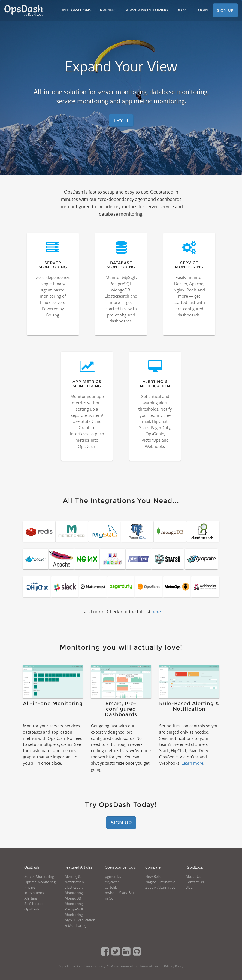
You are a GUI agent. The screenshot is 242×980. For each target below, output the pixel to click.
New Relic (153, 877)
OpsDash (24, 10)
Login (202, 10)
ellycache (112, 882)
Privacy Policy (174, 967)
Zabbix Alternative (160, 887)
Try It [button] (121, 120)
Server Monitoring (146, 10)
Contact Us (195, 882)
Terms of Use (149, 967)
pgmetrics (113, 877)
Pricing (108, 10)
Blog (182, 10)
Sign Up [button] (225, 10)
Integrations (77, 10)
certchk (111, 887)
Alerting (31, 898)
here (156, 612)
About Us (193, 877)
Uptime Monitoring (40, 882)
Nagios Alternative (160, 882)
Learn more (192, 763)
